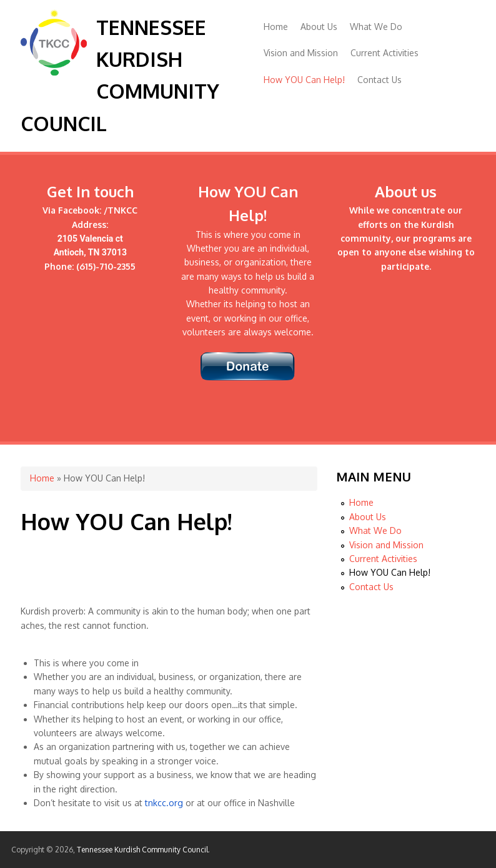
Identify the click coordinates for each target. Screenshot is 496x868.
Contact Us (379, 80)
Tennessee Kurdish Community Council (142, 850)
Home (276, 27)
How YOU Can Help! (304, 80)
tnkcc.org (164, 803)
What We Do (376, 27)
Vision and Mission (301, 53)
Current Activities (384, 53)
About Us (319, 27)
